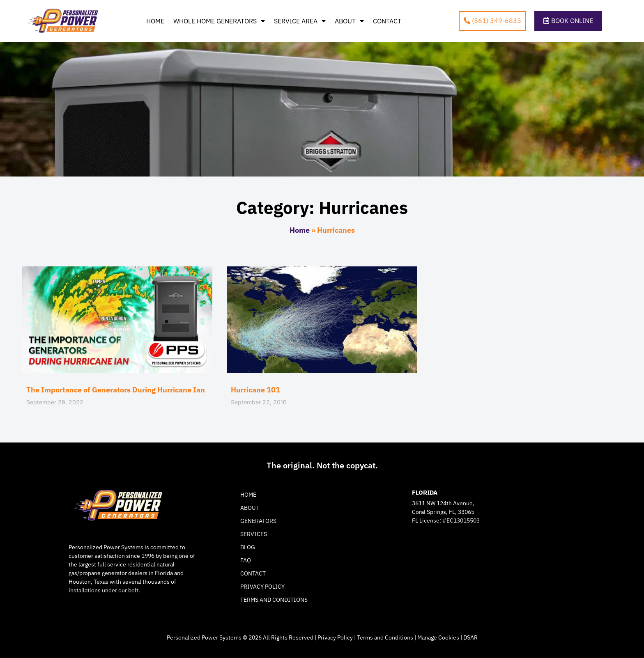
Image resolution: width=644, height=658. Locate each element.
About (349, 21)
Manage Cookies (438, 637)
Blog (248, 547)
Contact (387, 21)
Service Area (300, 21)
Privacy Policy (262, 587)
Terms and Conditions (274, 600)
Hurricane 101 (255, 390)
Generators (258, 521)
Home (155, 21)
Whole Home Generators (219, 21)
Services (254, 534)
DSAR (470, 637)
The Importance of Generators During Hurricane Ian (116, 390)
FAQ (246, 560)
